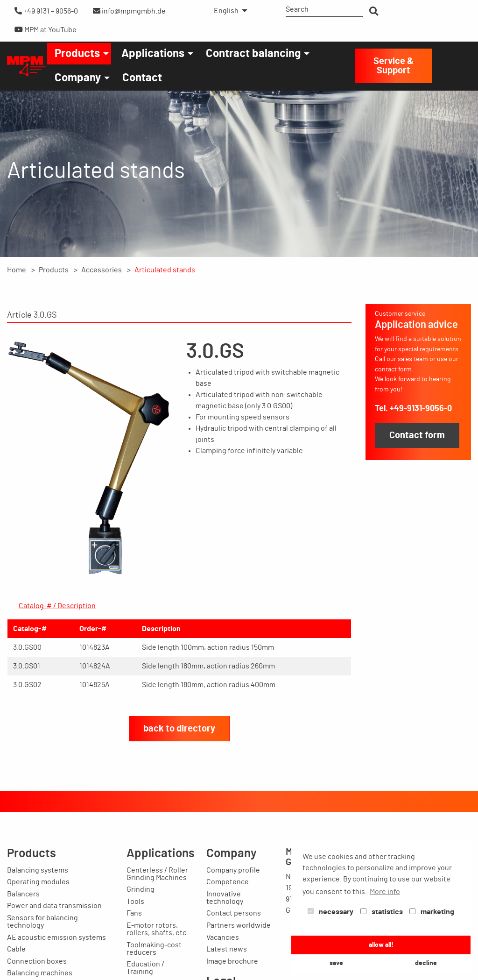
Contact (142, 78)
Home (17, 270)
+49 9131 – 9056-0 (46, 11)
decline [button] (426, 963)
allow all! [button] (381, 945)
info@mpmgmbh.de (129, 11)
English (226, 11)
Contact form (417, 435)
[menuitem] (228, 11)
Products (77, 54)
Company (78, 78)
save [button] (336, 963)
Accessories (102, 270)
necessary (330, 912)
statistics (382, 912)
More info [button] (385, 892)
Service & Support (394, 66)
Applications (153, 54)
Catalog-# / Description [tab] (57, 606)
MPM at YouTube (46, 30)
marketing (432, 912)
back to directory (179, 729)
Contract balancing (253, 54)
